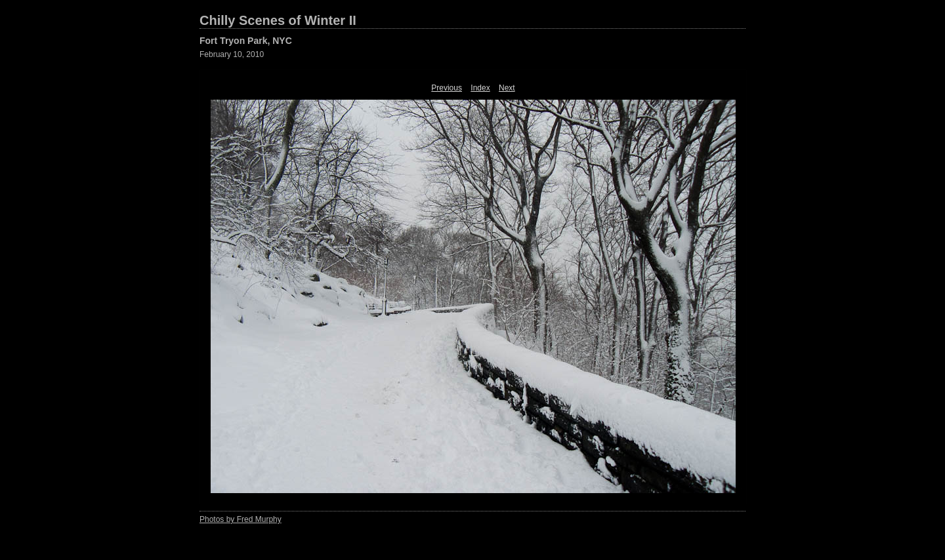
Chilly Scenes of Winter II (278, 20)
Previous (447, 88)
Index (480, 88)
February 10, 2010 (232, 54)
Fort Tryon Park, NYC (246, 41)
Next (507, 88)
